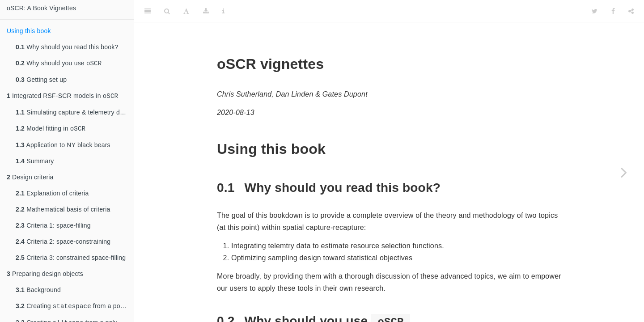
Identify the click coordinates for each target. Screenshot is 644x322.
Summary (35, 164)
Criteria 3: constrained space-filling (71, 260)
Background (38, 292)
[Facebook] (613, 11)
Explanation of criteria (52, 196)
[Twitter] (595, 11)
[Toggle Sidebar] (148, 11)
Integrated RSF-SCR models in (62, 97)
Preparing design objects (45, 276)
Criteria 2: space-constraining (63, 244)
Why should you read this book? (67, 47)
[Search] (167, 11)
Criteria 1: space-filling (53, 228)
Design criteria (30, 180)
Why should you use (59, 64)
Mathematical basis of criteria (63, 212)
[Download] (206, 11)
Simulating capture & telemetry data (72, 114)
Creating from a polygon (75, 309)
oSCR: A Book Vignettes (41, 8)
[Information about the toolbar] (223, 11)
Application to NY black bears (63, 148)
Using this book (29, 31)
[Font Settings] (186, 11)
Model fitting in (51, 131)
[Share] (631, 11)
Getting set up (41, 80)
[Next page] (624, 172)
